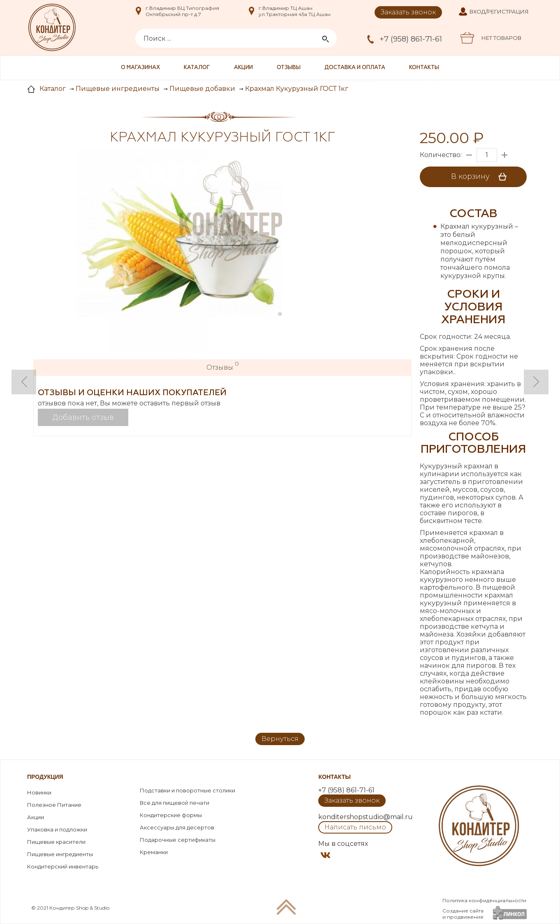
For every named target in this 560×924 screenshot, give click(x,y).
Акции (243, 68)
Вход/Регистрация (499, 12)
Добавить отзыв (83, 417)
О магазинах (140, 68)
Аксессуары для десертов (177, 827)
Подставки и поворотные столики (187, 790)
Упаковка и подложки (57, 829)
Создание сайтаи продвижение (463, 914)
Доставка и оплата (355, 68)
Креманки (154, 852)
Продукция (45, 777)
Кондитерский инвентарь (63, 866)
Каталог (197, 68)
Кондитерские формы (171, 815)
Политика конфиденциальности (484, 900)
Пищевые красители (56, 842)
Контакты (424, 68)
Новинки (39, 792)
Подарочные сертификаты (178, 840)
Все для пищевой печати (175, 803)
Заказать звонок (408, 12)
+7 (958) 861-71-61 (411, 39)
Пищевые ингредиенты (60, 854)
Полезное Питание (54, 805)
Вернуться (280, 739)
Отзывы (289, 68)
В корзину (482, 177)
